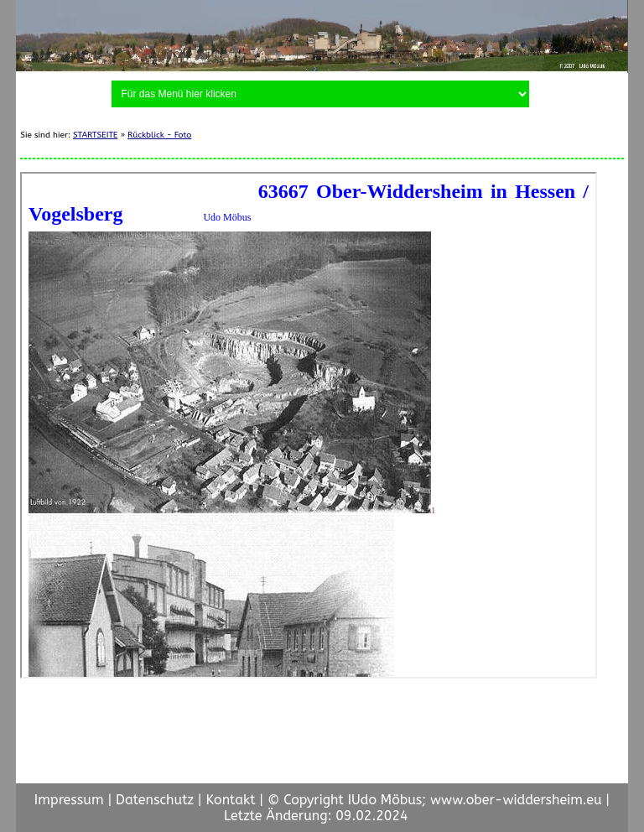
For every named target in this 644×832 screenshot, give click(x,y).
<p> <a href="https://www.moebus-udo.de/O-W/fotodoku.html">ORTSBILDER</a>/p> (309, 425)
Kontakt (230, 800)
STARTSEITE (96, 135)
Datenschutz (155, 800)
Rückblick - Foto (159, 135)
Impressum (69, 800)
